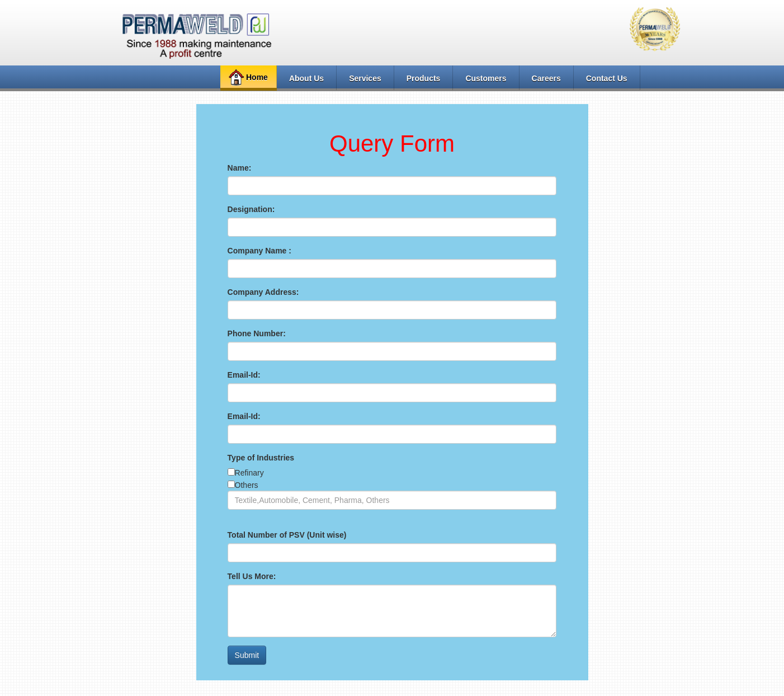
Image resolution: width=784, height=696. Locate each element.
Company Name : (259, 251)
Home (247, 78)
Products (424, 78)
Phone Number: (257, 333)
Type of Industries (261, 458)
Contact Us (607, 78)
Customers (486, 78)
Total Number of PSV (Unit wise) (287, 535)
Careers (546, 78)
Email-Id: (244, 375)
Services (365, 78)
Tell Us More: (252, 576)
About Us (306, 78)
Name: (240, 168)
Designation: (251, 209)
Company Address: (263, 292)
